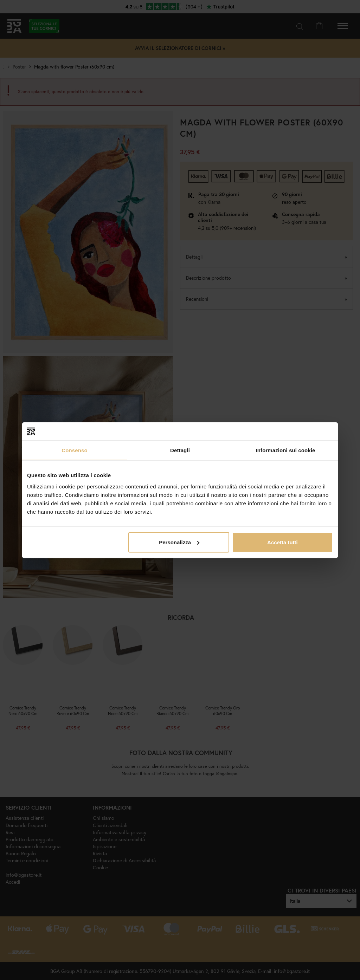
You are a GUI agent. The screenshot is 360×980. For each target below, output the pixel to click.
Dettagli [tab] (180, 450)
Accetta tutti (282, 542)
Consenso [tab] (74, 450)
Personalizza (179, 542)
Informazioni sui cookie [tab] (286, 450)
